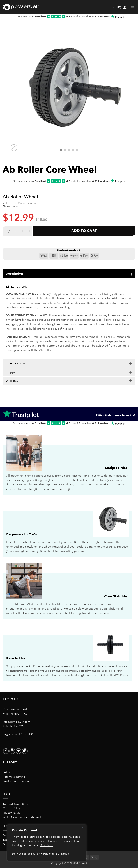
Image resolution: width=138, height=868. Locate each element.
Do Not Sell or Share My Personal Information (41, 854)
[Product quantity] (22, 231)
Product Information (16, 781)
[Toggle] (131, 273)
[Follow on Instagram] (12, 751)
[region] (47, 843)
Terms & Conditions (16, 804)
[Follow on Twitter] (19, 751)
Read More (47, 845)
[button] (119, 7)
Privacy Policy (11, 813)
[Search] (113, 7)
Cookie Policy (12, 808)
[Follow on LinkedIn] (25, 751)
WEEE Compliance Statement (22, 817)
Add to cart (84, 231)
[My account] (125, 7)
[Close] (82, 828)
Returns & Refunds (15, 777)
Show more (12, 206)
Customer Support (15, 709)
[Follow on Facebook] (6, 751)
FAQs (6, 772)
